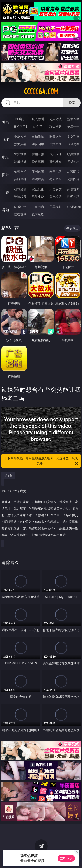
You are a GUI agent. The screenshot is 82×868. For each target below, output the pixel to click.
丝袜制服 (38, 144)
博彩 (6, 122)
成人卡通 (56, 154)
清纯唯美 (38, 179)
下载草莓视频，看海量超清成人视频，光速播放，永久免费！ (42, 461)
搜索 (72, 103)
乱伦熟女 (56, 162)
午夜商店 (38, 207)
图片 (6, 175)
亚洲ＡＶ (20, 136)
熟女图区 (56, 179)
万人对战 (56, 119)
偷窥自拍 (20, 172)
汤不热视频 (73, 207)
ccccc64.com (41, 92)
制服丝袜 (20, 162)
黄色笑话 (56, 197)
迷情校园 (20, 197)
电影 (6, 157)
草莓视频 (56, 207)
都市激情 (20, 189)
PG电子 (20, 119)
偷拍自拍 (38, 154)
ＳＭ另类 (73, 144)
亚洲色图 (38, 172)
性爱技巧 (73, 197)
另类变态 (73, 162)
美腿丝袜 (20, 179)
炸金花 (38, 126)
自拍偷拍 (38, 136)
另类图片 (73, 179)
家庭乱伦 (38, 189)
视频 (6, 140)
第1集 (8, 476)
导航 (6, 210)
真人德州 (38, 119)
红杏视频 (20, 214)
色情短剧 (38, 214)
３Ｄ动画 (73, 136)
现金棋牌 (56, 126)
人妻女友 (56, 189)
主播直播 (56, 144)
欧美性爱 (73, 154)
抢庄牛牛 (73, 126)
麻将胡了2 (20, 126)
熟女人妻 (20, 144)
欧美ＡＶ (56, 136)
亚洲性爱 (20, 154)
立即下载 (66, 858)
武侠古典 (73, 189)
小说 (6, 192)
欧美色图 (56, 172)
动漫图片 (73, 172)
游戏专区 (73, 119)
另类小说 (38, 197)
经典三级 (38, 162)
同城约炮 (20, 207)
